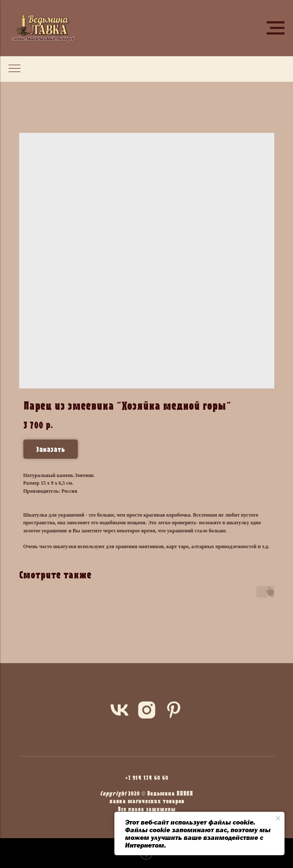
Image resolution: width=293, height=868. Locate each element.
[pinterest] (174, 710)
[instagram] (147, 710)
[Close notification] (278, 818)
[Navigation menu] (276, 28)
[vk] (119, 710)
